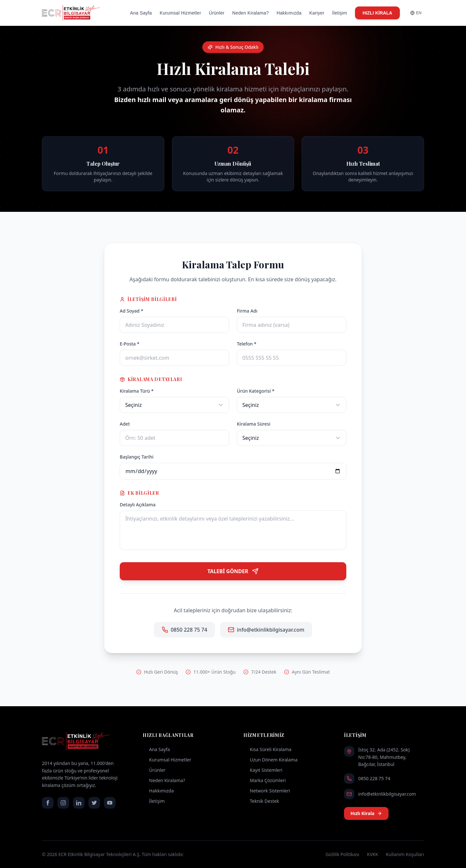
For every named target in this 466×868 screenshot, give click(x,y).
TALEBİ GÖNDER (233, 571)
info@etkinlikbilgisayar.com (266, 630)
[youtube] (110, 803)
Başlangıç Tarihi (137, 457)
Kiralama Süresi (254, 424)
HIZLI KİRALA (378, 13)
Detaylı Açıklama (138, 505)
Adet (125, 424)
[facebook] (48, 803)
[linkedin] (79, 803)
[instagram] (63, 803)
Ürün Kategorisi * (256, 391)
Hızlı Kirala (366, 813)
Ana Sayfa (141, 13)
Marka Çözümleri (265, 780)
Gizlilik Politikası (342, 854)
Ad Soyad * (132, 311)
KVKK (372, 854)
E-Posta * (130, 344)
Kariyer (317, 13)
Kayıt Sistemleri (263, 770)
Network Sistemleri (267, 791)
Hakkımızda (289, 13)
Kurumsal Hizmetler (180, 13)
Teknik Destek (261, 801)
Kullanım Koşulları (405, 854)
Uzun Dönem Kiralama (270, 760)
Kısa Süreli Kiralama (267, 749)
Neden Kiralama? (251, 13)
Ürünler (217, 13)
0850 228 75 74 (184, 630)
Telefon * (247, 344)
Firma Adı (247, 311)
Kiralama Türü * (137, 391)
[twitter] (94, 803)
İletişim (339, 13)
